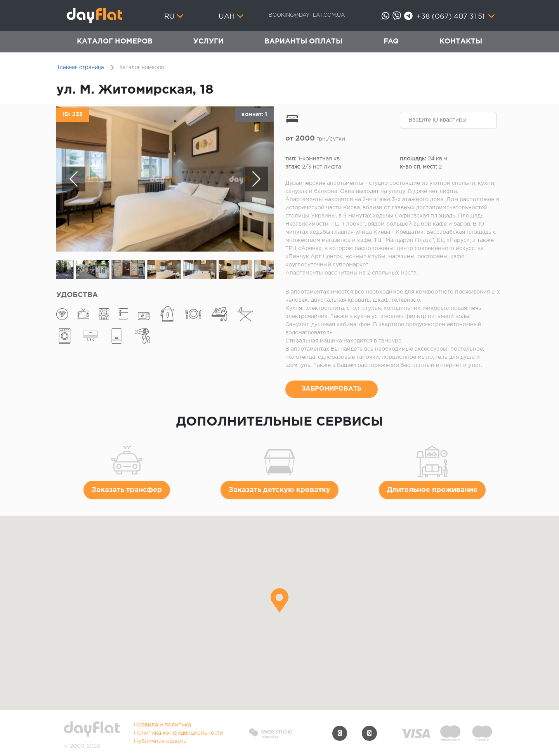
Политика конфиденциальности (179, 733)
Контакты (461, 42)
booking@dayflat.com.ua (307, 15)
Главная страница (81, 67)
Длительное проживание (432, 490)
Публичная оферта (160, 741)
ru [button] (169, 17)
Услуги (208, 42)
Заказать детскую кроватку (279, 490)
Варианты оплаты (303, 42)
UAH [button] (227, 17)
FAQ (391, 42)
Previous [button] (74, 179)
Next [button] (256, 179)
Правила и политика (162, 725)
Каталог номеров (115, 42)
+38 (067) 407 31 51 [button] (451, 17)
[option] (165, 179)
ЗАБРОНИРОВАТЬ (332, 389)
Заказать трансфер (127, 490)
